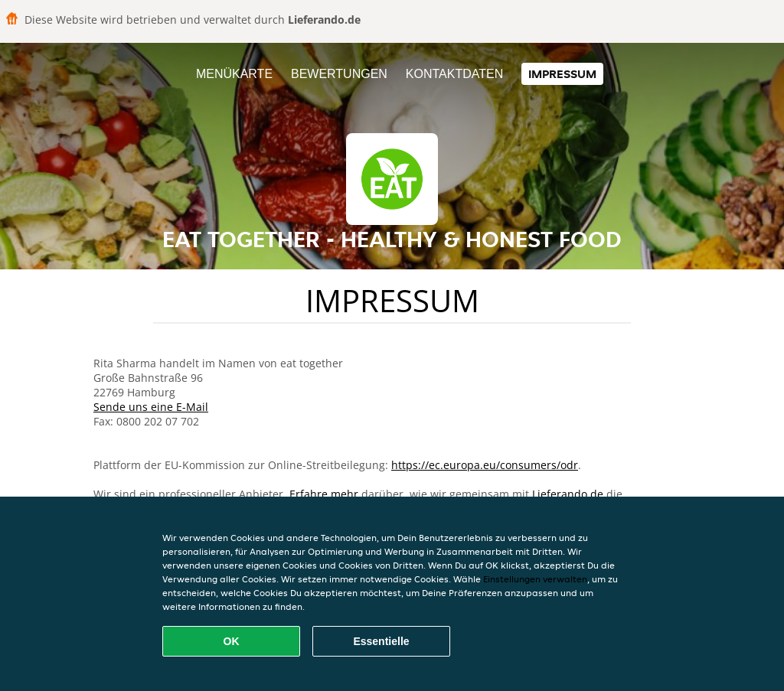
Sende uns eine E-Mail (151, 407)
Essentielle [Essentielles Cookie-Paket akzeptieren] (381, 641)
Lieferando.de (568, 494)
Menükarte (234, 74)
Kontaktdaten (454, 74)
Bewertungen (339, 74)
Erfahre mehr (324, 494)
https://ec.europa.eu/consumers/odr (485, 465)
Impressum (562, 74)
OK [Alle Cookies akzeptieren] (232, 641)
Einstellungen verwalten (535, 579)
